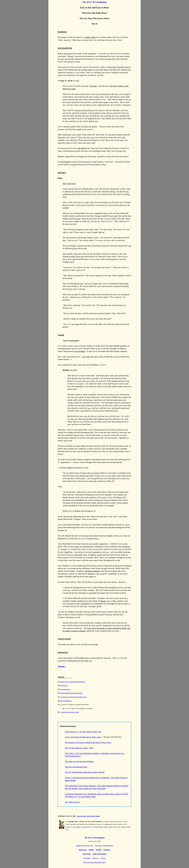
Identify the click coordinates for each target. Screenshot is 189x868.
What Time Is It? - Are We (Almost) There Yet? (83, 732)
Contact (103, 858)
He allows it (64, 685)
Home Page (83, 850)
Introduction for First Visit (84, 845)
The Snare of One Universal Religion (79, 761)
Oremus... (62, 666)
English (91, 850)
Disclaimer (87, 858)
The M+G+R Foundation (94, 2)
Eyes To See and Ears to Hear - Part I (79, 748)
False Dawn (70, 753)
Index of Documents (100, 854)
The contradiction (66, 701)
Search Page (87, 854)
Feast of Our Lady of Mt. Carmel (88, 816)
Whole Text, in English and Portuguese (73, 682)
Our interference (65, 689)
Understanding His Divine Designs (71, 693)
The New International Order (76, 767)
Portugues (107, 850)
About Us (96, 858)
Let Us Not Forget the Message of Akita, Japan (83, 737)
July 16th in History (73, 802)
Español (98, 850)
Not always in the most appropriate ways (74, 697)
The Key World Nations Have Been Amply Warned (85, 772)
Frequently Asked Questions (104, 845)
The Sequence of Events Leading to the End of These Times (88, 742)
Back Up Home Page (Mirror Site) (94, 862)
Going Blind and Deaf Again (70, 712)
